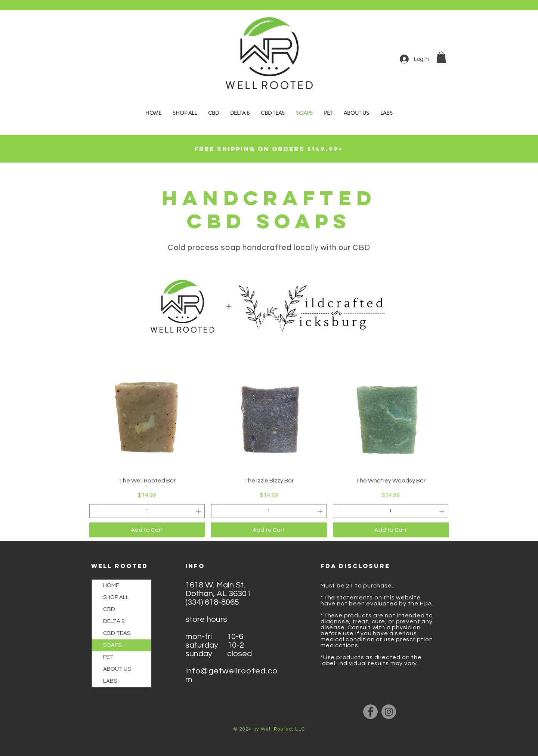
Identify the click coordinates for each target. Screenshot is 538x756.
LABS (110, 681)
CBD (109, 609)
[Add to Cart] (147, 530)
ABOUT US (117, 669)
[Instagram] (389, 712)
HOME (111, 585)
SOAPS (112, 645)
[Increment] (199, 511)
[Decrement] (95, 511)
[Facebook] (370, 712)
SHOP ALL (116, 597)
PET (108, 657)
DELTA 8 (114, 621)
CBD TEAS (117, 633)
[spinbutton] (147, 511)
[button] (441, 57)
